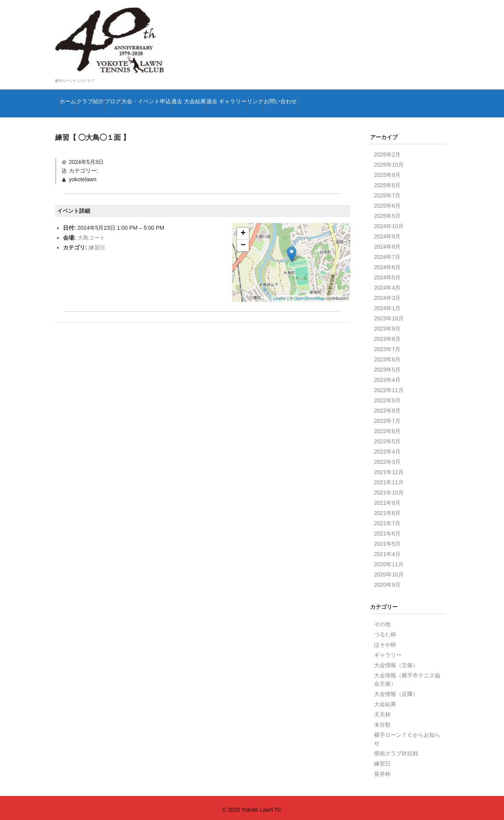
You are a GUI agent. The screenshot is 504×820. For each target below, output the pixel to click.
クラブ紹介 (116, 89)
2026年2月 (387, 151)
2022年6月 (387, 427)
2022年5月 (387, 437)
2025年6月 (387, 202)
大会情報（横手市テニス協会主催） (407, 676)
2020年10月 (389, 571)
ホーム (73, 89)
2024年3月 (387, 294)
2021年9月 (387, 499)
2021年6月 (387, 530)
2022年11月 (389, 386)
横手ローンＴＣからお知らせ (407, 735)
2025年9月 (387, 171)
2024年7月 (387, 253)
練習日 (97, 244)
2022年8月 (387, 407)
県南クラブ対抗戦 (396, 749)
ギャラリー (388, 651)
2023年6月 (387, 355)
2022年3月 (387, 458)
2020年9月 (387, 581)
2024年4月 (387, 284)
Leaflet (280, 294)
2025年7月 (387, 192)
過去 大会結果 (282, 89)
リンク (394, 89)
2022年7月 (387, 417)
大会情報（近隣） (396, 690)
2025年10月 (389, 161)
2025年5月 (387, 212)
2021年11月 (389, 478)
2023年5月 (387, 366)
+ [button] (243, 229)
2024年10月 (389, 222)
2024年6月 (387, 263)
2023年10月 (389, 314)
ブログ (158, 89)
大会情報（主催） (396, 661)
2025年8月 (387, 181)
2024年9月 (387, 232)
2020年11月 (389, 560)
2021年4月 (387, 550)
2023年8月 (387, 335)
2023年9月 (387, 325)
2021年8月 (387, 509)
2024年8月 (387, 243)
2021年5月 (387, 540)
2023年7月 (387, 345)
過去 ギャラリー (343, 89)
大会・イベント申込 (214, 89)
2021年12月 (389, 468)
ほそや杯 (385, 641)
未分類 (382, 721)
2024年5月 (387, 273)
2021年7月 (387, 519)
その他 (382, 620)
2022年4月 (387, 448)
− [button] (243, 241)
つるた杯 (385, 630)
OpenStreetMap (309, 294)
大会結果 (385, 700)
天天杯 (382, 710)
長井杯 (382, 770)
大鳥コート (91, 233)
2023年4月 (387, 376)
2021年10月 (389, 489)
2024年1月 (387, 304)
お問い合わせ (83, 105)
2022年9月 (387, 396)
